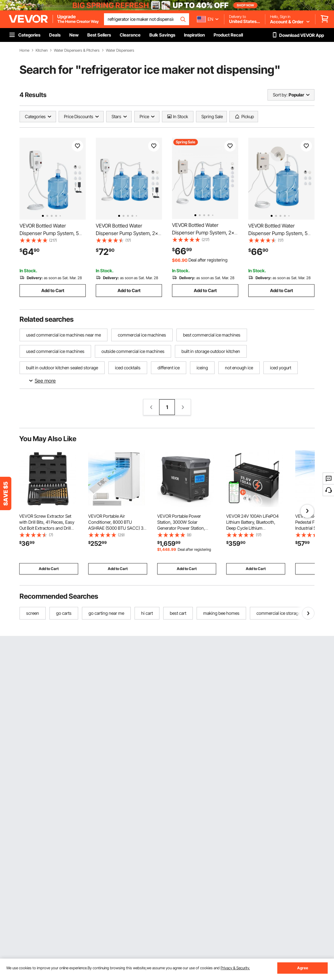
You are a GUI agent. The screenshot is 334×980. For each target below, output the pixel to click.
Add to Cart (53, 290)
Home (24, 50)
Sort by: (280, 95)
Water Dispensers (120, 50)
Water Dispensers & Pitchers (77, 50)
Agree (303, 968)
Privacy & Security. (235, 968)
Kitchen (42, 50)
